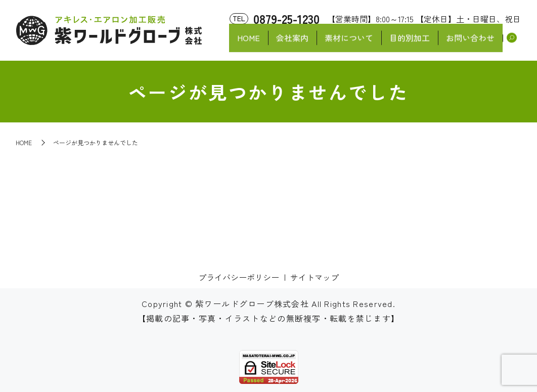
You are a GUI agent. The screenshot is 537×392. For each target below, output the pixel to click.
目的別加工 (408, 43)
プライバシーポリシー (239, 277)
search (512, 44)
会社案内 (287, 43)
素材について (345, 43)
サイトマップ (315, 277)
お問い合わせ (470, 43)
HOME (242, 43)
